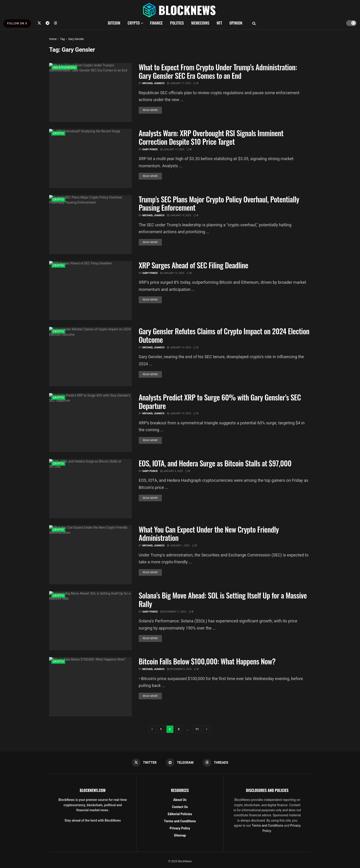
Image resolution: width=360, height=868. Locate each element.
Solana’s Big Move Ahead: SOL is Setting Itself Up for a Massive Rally (223, 599)
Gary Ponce (150, 149)
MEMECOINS (200, 23)
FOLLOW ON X (17, 23)
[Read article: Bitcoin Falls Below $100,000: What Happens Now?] (90, 687)
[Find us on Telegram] (48, 23)
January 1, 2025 (178, 546)
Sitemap (180, 835)
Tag (62, 39)
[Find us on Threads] (56, 23)
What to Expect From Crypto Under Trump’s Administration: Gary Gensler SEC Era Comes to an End (218, 71)
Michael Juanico (153, 83)
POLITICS (177, 23)
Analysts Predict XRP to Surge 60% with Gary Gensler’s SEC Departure (220, 401)
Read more (152, 110)
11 (197, 729)
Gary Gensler (76, 39)
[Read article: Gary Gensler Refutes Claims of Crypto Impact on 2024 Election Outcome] (90, 356)
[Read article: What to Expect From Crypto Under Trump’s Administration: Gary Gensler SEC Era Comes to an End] (90, 92)
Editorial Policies (180, 814)
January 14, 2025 (179, 347)
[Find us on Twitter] (39, 23)
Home (53, 39)
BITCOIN (114, 23)
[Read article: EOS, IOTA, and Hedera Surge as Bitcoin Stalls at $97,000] (90, 489)
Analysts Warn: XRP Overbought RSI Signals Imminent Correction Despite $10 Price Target (211, 137)
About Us (180, 800)
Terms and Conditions (180, 821)
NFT (219, 23)
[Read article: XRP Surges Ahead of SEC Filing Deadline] (90, 291)
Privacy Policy (180, 828)
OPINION (236, 23)
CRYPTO (134, 23)
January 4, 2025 (172, 471)
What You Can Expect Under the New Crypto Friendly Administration (209, 533)
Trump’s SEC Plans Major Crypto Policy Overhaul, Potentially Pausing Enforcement (219, 203)
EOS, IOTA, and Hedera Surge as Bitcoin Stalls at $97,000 (215, 463)
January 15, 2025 (179, 215)
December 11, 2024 (173, 612)
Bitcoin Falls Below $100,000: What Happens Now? (207, 661)
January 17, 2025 (179, 83)
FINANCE (156, 23)
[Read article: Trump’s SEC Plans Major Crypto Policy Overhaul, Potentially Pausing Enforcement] (90, 225)
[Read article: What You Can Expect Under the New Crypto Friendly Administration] (90, 555)
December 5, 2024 (179, 669)
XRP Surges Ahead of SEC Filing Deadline (193, 265)
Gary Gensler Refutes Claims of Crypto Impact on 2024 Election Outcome (224, 335)
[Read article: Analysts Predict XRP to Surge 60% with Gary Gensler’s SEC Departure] (90, 423)
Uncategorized (64, 68)
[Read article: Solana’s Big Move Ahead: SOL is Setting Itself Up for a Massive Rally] (90, 621)
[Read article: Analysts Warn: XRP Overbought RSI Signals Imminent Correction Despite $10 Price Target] (90, 158)
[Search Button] (254, 23)
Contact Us (180, 807)
